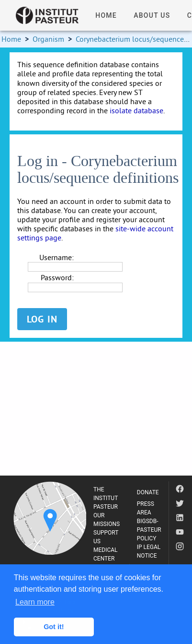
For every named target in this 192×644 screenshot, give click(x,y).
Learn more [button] (35, 602)
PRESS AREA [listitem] (146, 508)
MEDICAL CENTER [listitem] (106, 554)
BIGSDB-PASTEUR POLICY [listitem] (149, 530)
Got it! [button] (54, 627)
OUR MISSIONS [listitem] (107, 520)
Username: (56, 257)
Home (11, 39)
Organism (48, 39)
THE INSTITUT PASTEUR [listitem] (106, 498)
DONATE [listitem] (148, 492)
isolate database (136, 110)
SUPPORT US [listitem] (106, 537)
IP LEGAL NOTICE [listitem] (149, 551)
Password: (57, 278)
